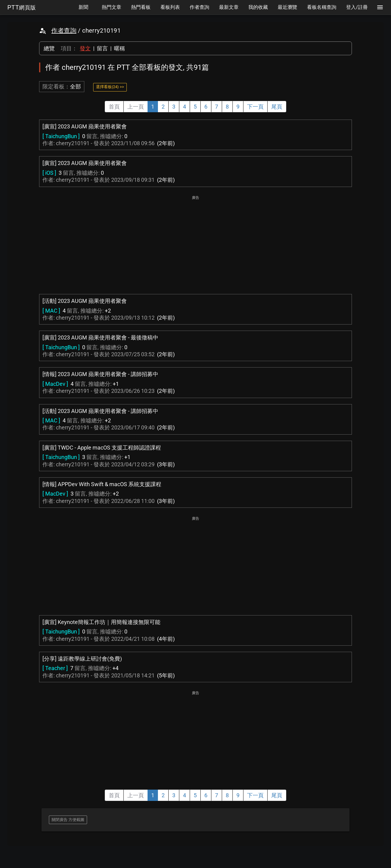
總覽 (49, 48)
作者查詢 (64, 30)
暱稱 (119, 48)
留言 (102, 48)
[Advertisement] (195, 244)
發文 (85, 48)
